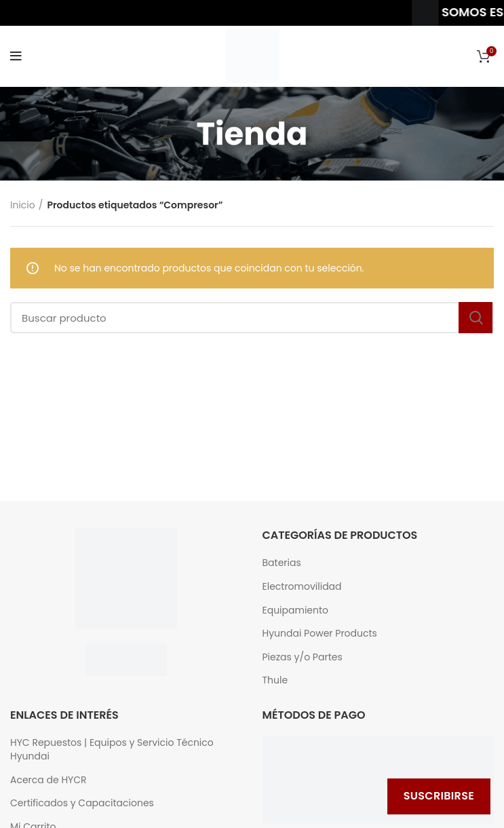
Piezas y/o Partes (303, 657)
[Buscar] (252, 318)
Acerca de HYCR (49, 780)
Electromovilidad (302, 587)
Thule (275, 680)
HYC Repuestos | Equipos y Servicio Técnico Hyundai (112, 750)
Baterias (282, 563)
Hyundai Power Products (320, 634)
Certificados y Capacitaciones (82, 803)
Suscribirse (439, 796)
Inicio (23, 205)
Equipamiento (296, 610)
